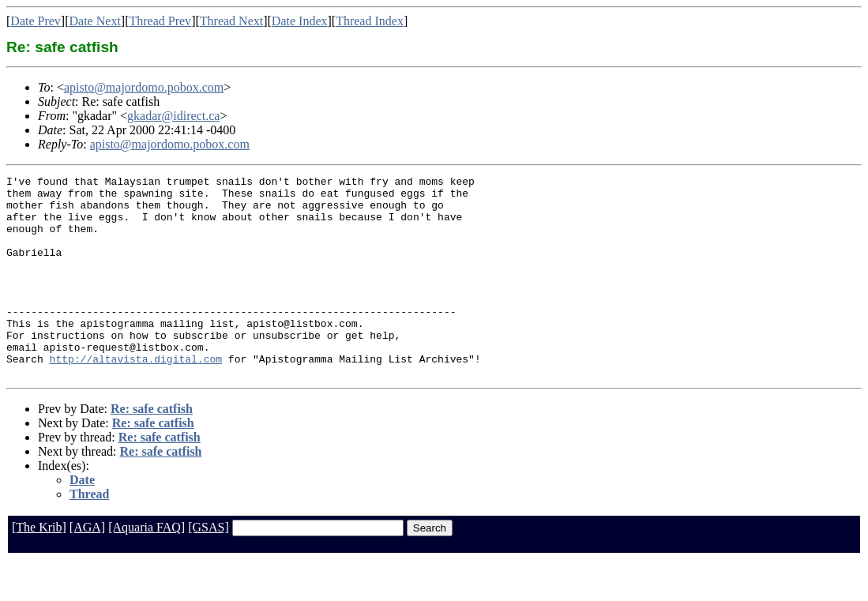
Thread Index (370, 21)
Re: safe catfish (152, 449)
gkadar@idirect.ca (173, 116)
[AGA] (87, 567)
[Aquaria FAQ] (147, 567)
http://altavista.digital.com (136, 396)
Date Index (300, 21)
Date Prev (36, 21)
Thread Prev (160, 21)
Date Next (95, 21)
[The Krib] (39, 567)
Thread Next (231, 21)
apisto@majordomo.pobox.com (144, 87)
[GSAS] (209, 567)
